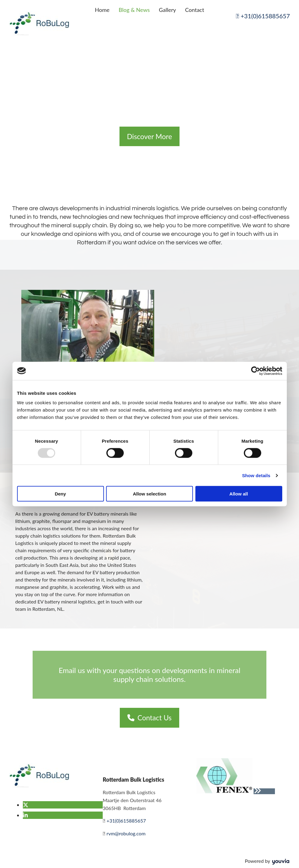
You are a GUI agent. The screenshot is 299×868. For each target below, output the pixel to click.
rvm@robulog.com (126, 833)
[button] (150, 137)
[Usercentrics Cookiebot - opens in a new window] (256, 371)
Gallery (167, 10)
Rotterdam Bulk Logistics (133, 780)
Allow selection (149, 494)
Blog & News (134, 10)
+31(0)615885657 (263, 16)
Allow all (239, 494)
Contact (194, 10)
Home (102, 10)
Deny (61, 494)
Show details (256, 475)
